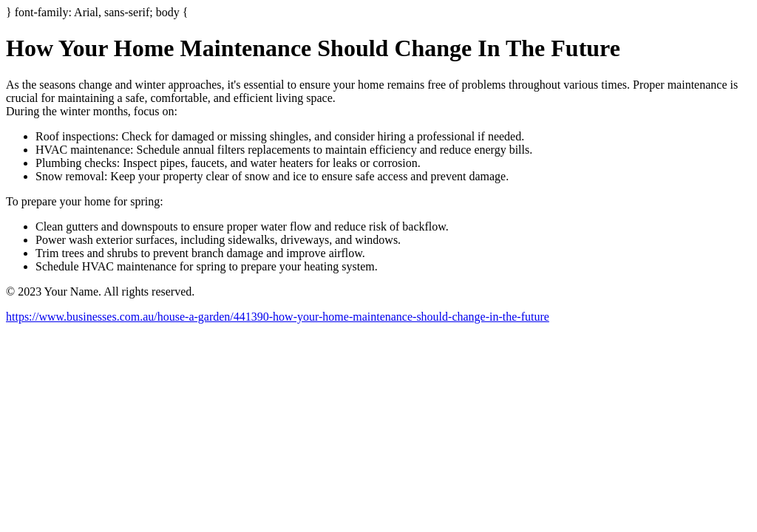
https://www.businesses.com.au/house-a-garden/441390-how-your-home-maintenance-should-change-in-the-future (278, 317)
